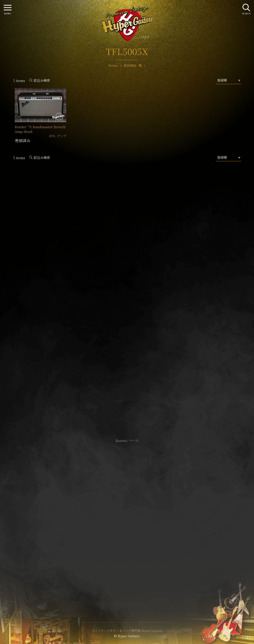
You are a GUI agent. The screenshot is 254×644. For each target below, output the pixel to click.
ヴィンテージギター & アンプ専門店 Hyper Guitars (127, 631)
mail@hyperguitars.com (134, 298)
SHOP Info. (127, 311)
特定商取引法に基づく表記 (127, 520)
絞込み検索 (42, 80)
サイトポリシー (127, 513)
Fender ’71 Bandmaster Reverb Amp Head (40, 129)
